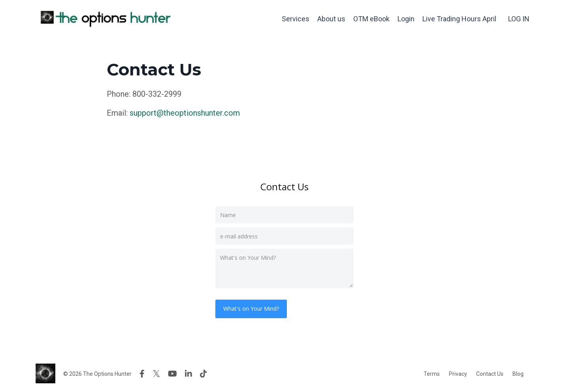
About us (331, 19)
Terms (432, 374)
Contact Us (490, 374)
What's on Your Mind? (251, 309)
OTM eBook (371, 19)
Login (406, 19)
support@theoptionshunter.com (185, 113)
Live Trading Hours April (459, 19)
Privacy (458, 374)
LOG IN (519, 19)
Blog (518, 374)
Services (296, 19)
